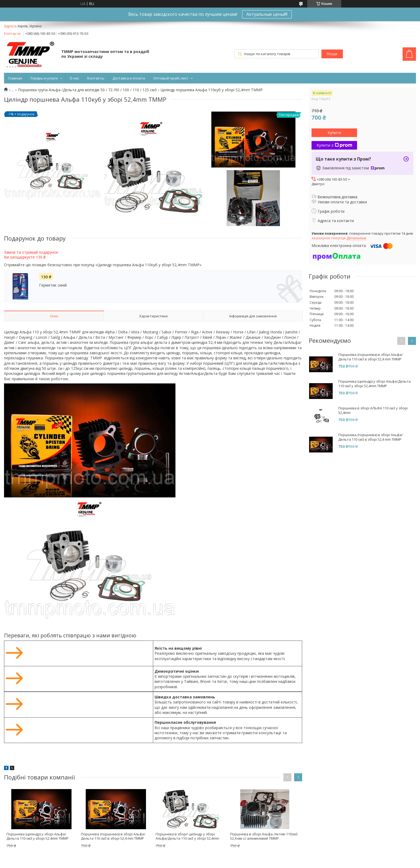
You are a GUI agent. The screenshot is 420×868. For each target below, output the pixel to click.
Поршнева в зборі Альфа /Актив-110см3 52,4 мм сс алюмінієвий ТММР (264, 836)
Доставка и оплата (129, 78)
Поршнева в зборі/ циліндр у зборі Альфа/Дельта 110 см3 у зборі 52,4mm (187, 836)
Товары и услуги (44, 78)
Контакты (96, 78)
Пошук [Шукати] (332, 54)
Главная (15, 78)
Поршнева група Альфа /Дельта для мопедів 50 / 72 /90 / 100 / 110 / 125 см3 (87, 90)
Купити (334, 132)
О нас (74, 78)
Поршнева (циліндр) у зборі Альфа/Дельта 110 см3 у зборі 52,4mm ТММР (37, 836)
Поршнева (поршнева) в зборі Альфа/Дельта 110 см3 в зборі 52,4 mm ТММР (113, 836)
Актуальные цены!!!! (267, 14)
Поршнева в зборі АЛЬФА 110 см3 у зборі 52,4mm (373, 410)
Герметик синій (53, 285)
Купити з (334, 145)
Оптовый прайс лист (171, 78)
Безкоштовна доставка (337, 197)
